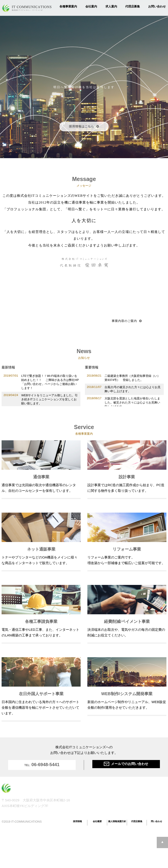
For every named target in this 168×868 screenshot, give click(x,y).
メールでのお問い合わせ (126, 764)
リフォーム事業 (94, 806)
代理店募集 (133, 6)
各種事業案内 (68, 6)
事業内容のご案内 (127, 321)
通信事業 (90, 793)
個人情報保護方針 (117, 821)
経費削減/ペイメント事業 (142, 797)
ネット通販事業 (94, 801)
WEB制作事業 (134, 806)
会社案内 (91, 6)
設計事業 (90, 797)
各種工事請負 (134, 793)
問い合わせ (157, 821)
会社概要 (97, 821)
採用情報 (77, 821)
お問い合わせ (157, 6)
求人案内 (111, 6)
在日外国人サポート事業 (141, 801)
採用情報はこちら (84, 126)
